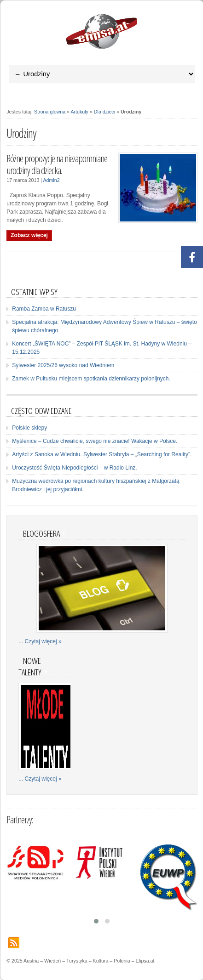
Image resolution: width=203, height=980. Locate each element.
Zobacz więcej (29, 235)
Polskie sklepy (29, 428)
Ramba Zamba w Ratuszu (44, 309)
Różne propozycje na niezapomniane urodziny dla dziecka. (57, 164)
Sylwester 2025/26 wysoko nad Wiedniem (63, 365)
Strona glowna (50, 112)
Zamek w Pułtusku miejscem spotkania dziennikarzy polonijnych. (91, 379)
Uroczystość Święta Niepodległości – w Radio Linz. (74, 468)
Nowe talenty (30, 666)
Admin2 (51, 180)
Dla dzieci (104, 112)
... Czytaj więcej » (40, 641)
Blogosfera (41, 533)
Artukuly (79, 112)
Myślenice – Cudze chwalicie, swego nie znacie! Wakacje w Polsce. (95, 441)
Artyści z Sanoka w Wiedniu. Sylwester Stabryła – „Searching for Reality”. (102, 454)
